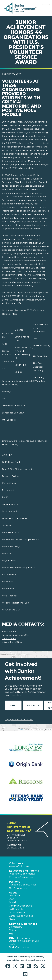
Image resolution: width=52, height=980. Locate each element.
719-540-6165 (9, 639)
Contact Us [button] (14, 845)
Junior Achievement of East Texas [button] (24, 942)
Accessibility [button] (13, 960)
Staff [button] (12, 899)
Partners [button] (15, 882)
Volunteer (33, 705)
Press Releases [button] (17, 913)
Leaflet (21, 730)
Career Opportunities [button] (21, 916)
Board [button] (12, 902)
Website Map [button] (27, 960)
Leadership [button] (15, 896)
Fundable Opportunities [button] (23, 885)
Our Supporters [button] (18, 888)
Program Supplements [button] (22, 874)
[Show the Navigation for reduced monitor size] (46, 8)
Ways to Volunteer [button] (19, 866)
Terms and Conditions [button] (18, 957)
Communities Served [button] (21, 906)
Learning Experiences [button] (23, 924)
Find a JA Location (19, 947)
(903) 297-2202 (15, 848)
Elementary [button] (16, 927)
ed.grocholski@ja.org (13, 642)
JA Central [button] (40, 960)
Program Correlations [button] (21, 877)
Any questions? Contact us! (19, 719)
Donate (13, 705)
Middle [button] (13, 930)
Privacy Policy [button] (37, 957)
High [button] (12, 934)
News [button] (12, 919)
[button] (8, 966)
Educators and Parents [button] (24, 871)
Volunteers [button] (16, 863)
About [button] (13, 893)
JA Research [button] (16, 909)
